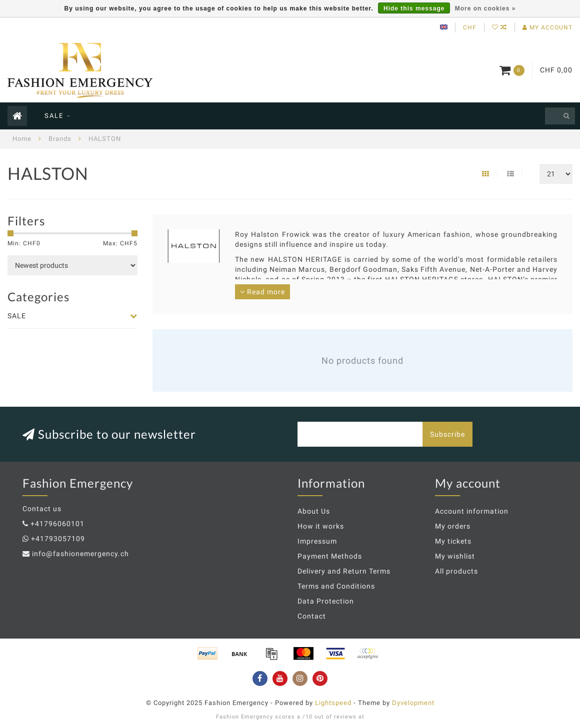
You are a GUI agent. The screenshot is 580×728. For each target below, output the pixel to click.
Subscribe (447, 434)
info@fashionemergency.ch (80, 554)
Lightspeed (333, 703)
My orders (453, 526)
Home (22, 139)
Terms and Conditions (336, 586)
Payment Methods (330, 556)
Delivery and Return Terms (344, 571)
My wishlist (455, 556)
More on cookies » (485, 8)
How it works (321, 526)
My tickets (453, 541)
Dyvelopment (413, 703)
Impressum (317, 541)
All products (456, 571)
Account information (472, 511)
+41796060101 (57, 524)
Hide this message (414, 8)
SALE (54, 116)
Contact (312, 616)
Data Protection (326, 601)
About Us (314, 511)
